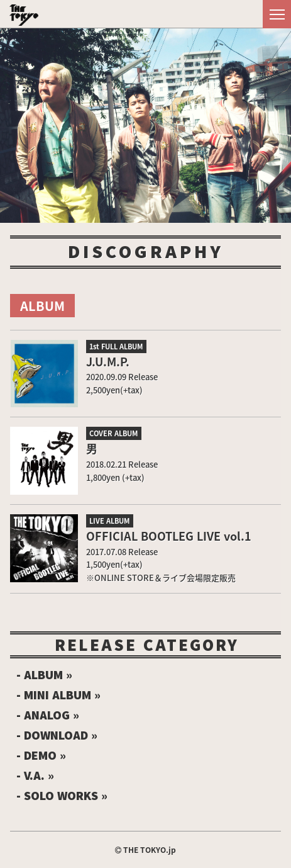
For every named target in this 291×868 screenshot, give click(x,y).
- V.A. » (35, 775)
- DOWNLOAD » (57, 735)
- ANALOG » (48, 715)
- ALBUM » (44, 675)
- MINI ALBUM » (58, 695)
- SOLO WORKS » (62, 796)
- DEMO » (41, 755)
